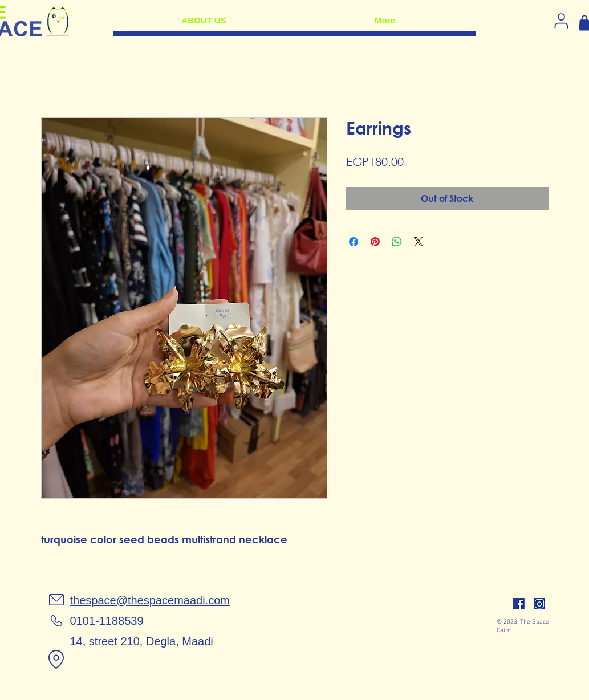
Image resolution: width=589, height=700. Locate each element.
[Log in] (562, 21)
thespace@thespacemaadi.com (150, 600)
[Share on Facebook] (354, 242)
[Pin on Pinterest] (375, 242)
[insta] (539, 604)
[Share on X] (419, 242)
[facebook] (519, 604)
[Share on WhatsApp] (397, 242)
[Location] (56, 659)
